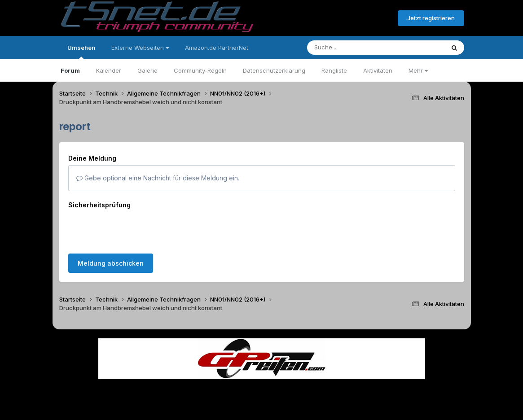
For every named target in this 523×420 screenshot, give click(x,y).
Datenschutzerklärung (274, 70)
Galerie (147, 70)
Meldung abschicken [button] (111, 228)
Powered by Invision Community (262, 407)
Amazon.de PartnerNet (217, 48)
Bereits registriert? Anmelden (342, 18)
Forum (70, 70)
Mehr (418, 70)
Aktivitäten (378, 70)
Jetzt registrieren (431, 18)
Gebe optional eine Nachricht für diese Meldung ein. (158, 178)
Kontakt (319, 388)
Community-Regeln (200, 70)
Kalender (109, 70)
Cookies (351, 388)
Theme (213, 388)
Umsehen (81, 52)
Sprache (176, 388)
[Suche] (358, 48)
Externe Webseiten (140, 48)
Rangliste (334, 70)
